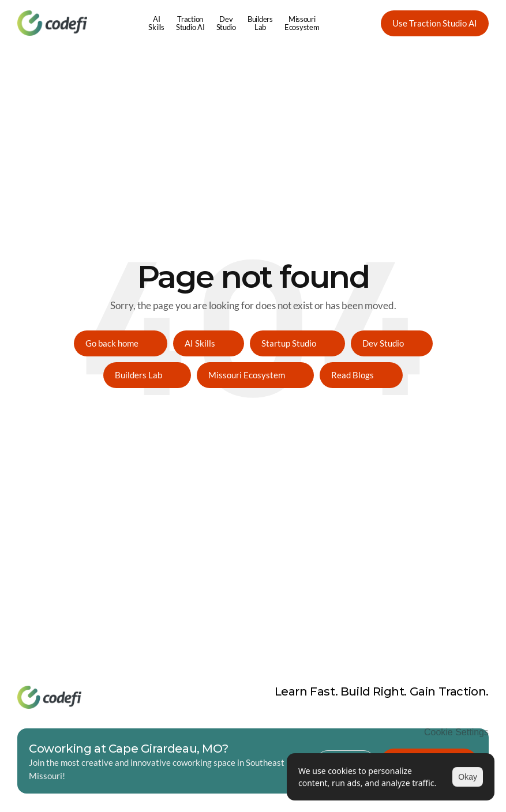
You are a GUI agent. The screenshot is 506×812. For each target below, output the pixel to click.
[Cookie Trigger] (456, 732)
